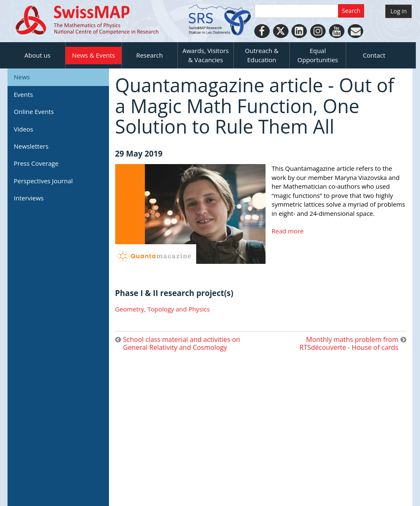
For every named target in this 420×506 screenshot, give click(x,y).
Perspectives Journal (43, 181)
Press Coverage (36, 163)
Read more (288, 231)
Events (23, 94)
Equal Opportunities (318, 55)
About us (37, 55)
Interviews (29, 198)
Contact (374, 55)
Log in (398, 11)
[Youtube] (337, 31)
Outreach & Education (262, 55)
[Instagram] (318, 31)
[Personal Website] (355, 31)
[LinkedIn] (299, 31)
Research (149, 55)
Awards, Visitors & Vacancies (206, 55)
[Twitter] (281, 31)
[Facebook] (262, 31)
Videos (24, 129)
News (22, 77)
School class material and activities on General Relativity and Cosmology (182, 344)
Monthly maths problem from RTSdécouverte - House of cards (349, 344)
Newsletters (31, 146)
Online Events (34, 111)
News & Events (93, 55)
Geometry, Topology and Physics (163, 309)
